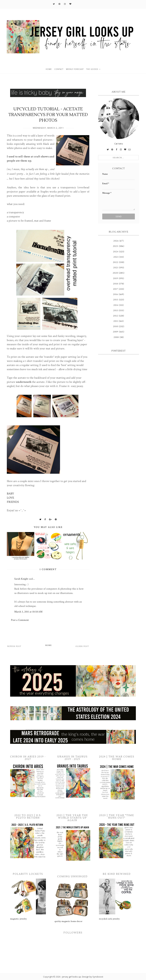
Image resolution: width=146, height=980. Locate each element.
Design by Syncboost (93, 977)
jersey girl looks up (72, 977)
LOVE (10, 498)
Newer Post (14, 646)
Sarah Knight (21, 579)
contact (59, 69)
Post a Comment (20, 620)
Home (48, 645)
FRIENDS (13, 502)
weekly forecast (75, 69)
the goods (92, 69)
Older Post (82, 646)
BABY (10, 494)
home (49, 69)
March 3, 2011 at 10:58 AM (28, 612)
